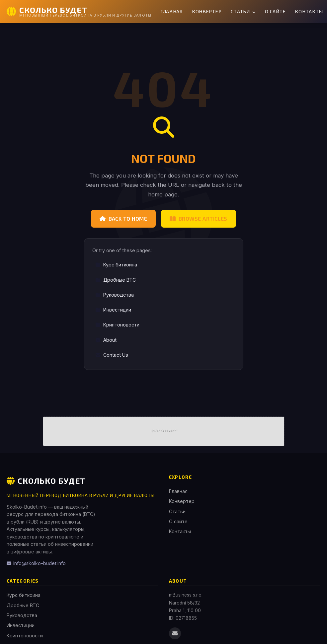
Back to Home (123, 218)
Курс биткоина (116, 265)
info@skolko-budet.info (36, 563)
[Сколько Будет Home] (79, 12)
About (106, 340)
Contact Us (112, 355)
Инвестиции (113, 310)
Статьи (243, 11)
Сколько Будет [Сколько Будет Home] (46, 481)
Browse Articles (199, 218)
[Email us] (175, 633)
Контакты (180, 531)
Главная (172, 11)
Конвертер (207, 11)
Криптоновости (117, 325)
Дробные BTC (116, 280)
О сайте (275, 11)
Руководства (115, 295)
